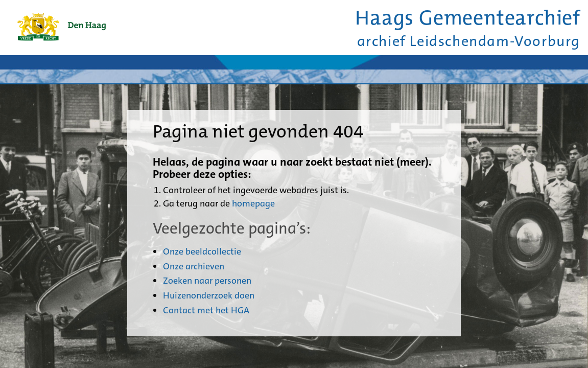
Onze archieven (194, 266)
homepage (253, 203)
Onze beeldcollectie (202, 251)
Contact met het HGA (206, 310)
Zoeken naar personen (207, 281)
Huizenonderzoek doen (209, 295)
